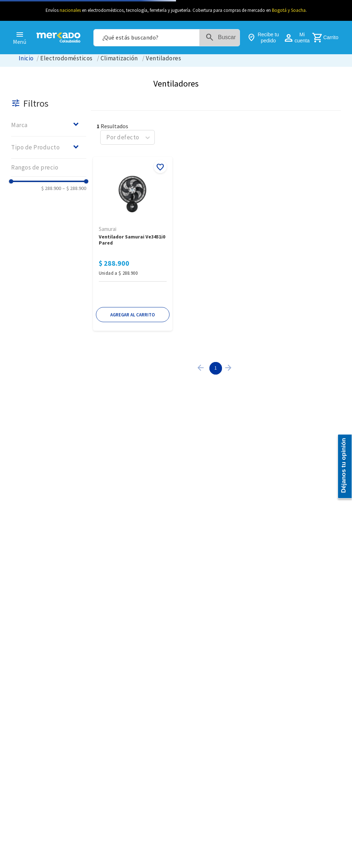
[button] (49, 125)
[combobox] (167, 38)
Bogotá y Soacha (289, 10)
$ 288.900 (51, 188)
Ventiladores (163, 58)
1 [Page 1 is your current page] (216, 368)
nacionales (70, 10)
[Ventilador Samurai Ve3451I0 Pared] (133, 244)
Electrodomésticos (66, 58)
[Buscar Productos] (222, 38)
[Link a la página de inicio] (26, 58)
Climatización (119, 58)
